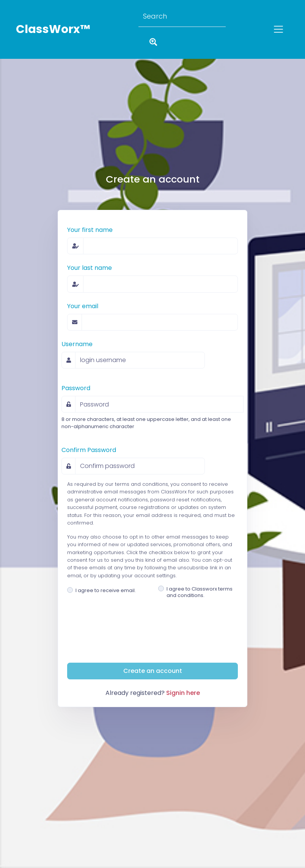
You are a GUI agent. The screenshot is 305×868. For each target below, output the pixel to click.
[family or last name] (160, 284)
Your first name (90, 230)
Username (77, 344)
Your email (83, 306)
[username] (140, 360)
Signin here (183, 693)
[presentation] (125, 642)
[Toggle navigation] (278, 29)
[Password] (159, 404)
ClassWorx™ (53, 29)
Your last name (90, 268)
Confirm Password (89, 450)
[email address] (160, 322)
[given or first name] (160, 246)
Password (76, 388)
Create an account (153, 671)
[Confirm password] (140, 466)
